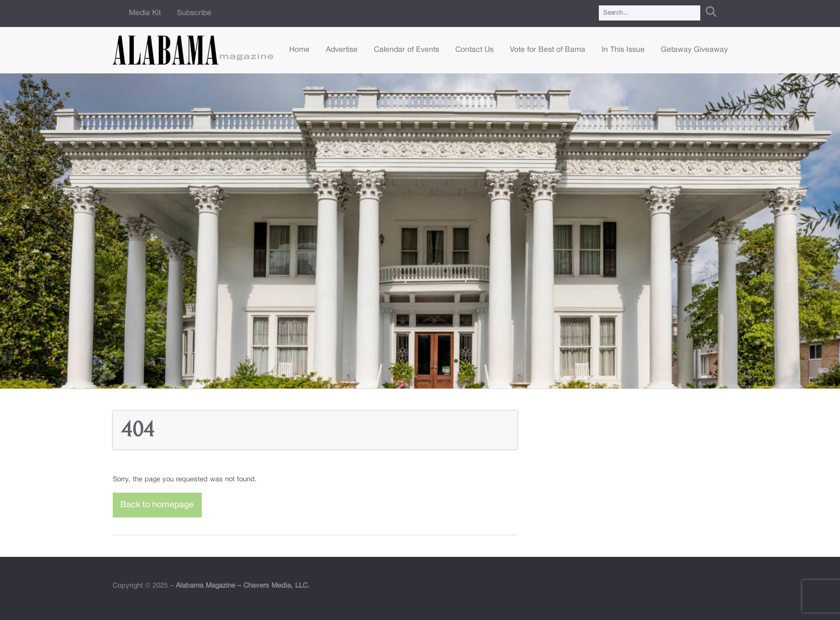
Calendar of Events (407, 50)
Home (299, 50)
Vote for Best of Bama (548, 50)
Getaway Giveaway (694, 50)
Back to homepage (157, 505)
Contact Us (474, 50)
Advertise (342, 50)
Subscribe (194, 13)
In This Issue (623, 50)
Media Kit (145, 13)
